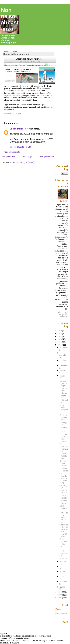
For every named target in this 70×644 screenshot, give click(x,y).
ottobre (63, 360)
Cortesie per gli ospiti (63, 383)
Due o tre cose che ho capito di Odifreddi (64, 395)
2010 (60, 592)
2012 (60, 342)
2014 (60, 336)
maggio (63, 566)
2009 (60, 595)
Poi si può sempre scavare (64, 417)
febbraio (63, 582)
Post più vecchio (47, 156)
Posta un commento (12, 152)
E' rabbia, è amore (64, 470)
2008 (60, 598)
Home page (28, 156)
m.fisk (65, 201)
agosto (63, 371)
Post (59, 609)
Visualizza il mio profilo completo (63, 314)
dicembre (64, 348)
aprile (62, 571)
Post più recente (9, 156)
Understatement (63, 502)
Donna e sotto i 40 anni (64, 463)
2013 (60, 339)
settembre (64, 365)
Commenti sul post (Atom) (23, 162)
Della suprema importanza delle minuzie (64, 514)
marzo (63, 577)
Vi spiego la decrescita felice (64, 427)
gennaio (63, 587)
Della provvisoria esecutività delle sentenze (64, 547)
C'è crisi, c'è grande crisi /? (63, 489)
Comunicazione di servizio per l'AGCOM (64, 531)
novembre (63, 355)
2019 (60, 331)
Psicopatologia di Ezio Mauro (64, 438)
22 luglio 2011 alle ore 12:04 (21, 147)
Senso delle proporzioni (16, 54)
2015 (60, 334)
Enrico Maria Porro (20, 129)
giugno (63, 561)
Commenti (61, 614)
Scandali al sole (63, 497)
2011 (60, 345)
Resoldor (63, 558)
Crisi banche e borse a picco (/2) (63, 478)
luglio (62, 376)
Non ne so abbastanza (10, 19)
